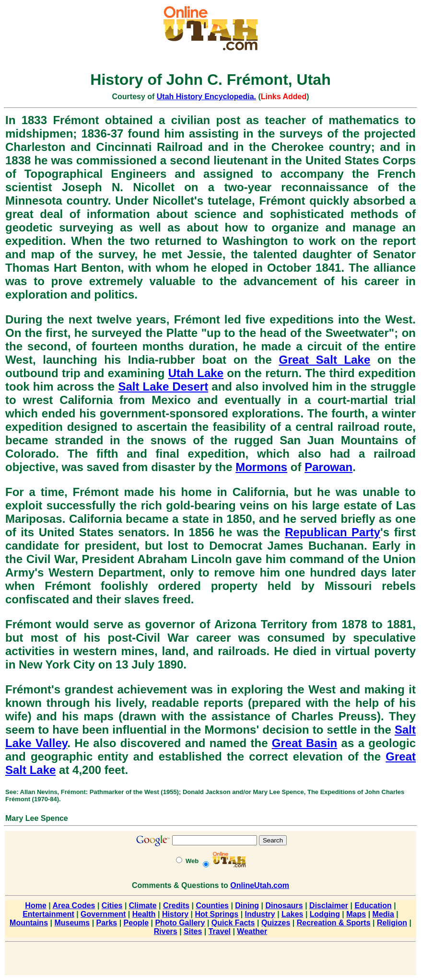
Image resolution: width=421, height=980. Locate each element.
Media (383, 914)
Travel (220, 931)
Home (35, 905)
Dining (247, 905)
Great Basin (304, 743)
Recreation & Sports (334, 923)
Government (103, 914)
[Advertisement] (210, 960)
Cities (112, 905)
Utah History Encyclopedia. (206, 97)
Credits (176, 905)
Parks (107, 923)
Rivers (166, 931)
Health (144, 914)
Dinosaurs (284, 905)
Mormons (261, 467)
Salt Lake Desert (163, 386)
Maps (356, 914)
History (175, 914)
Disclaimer (329, 905)
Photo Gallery (180, 923)
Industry (260, 914)
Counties (212, 905)
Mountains (29, 923)
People (136, 923)
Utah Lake (196, 373)
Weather (252, 931)
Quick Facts (233, 923)
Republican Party (333, 532)
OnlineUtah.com (260, 885)
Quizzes (276, 923)
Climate (143, 905)
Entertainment (48, 914)
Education (373, 905)
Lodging (325, 914)
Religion (392, 923)
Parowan (328, 467)
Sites (193, 931)
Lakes (292, 914)
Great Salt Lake (324, 360)
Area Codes (74, 905)
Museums (72, 923)
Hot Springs (217, 914)
